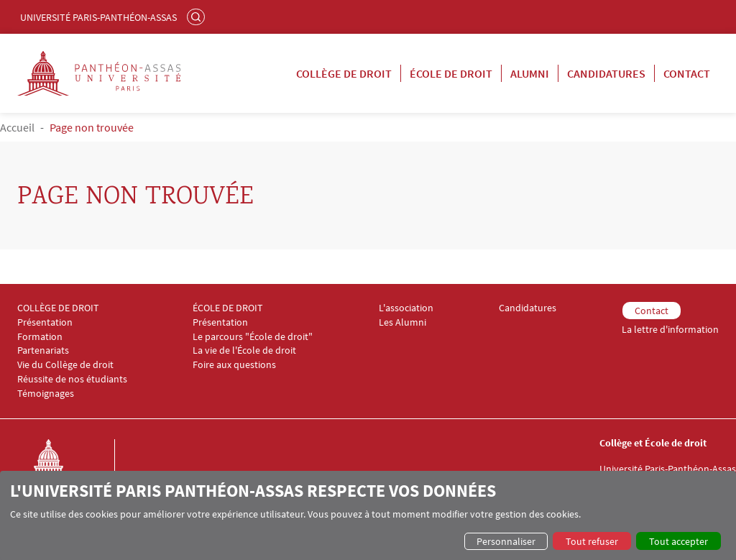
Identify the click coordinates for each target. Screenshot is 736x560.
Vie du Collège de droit (65, 365)
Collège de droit (344, 73)
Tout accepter (678, 541)
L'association (406, 308)
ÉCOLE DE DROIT (228, 308)
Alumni (530, 73)
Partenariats (43, 350)
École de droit (451, 73)
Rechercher (198, 17)
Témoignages (46, 394)
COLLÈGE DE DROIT (58, 308)
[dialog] (368, 515)
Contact (687, 73)
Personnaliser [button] (506, 541)
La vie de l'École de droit (244, 350)
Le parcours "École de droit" (253, 337)
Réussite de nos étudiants (72, 379)
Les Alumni (402, 322)
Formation (40, 337)
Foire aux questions (234, 365)
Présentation (45, 322)
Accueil (17, 127)
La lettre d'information (670, 330)
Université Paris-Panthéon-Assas (98, 17)
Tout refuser (592, 541)
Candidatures (606, 73)
